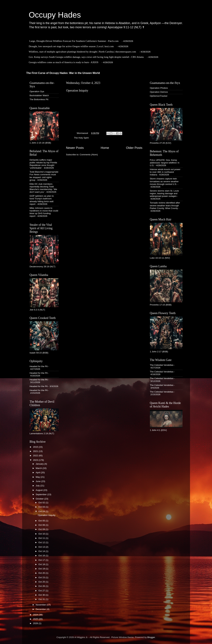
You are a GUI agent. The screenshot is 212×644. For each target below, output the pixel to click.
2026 (36, 623)
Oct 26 (42, 586)
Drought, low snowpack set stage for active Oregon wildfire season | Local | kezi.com (71, 46)
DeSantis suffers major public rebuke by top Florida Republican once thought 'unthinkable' (43, 164)
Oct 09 (42, 529)
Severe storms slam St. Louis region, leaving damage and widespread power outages (164, 193)
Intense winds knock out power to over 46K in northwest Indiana (165, 172)
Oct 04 (42, 511)
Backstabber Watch (39, 95)
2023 (36, 460)
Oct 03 (42, 507)
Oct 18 (42, 564)
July (38, 486)
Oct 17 (42, 560)
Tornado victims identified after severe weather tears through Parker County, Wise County (165, 205)
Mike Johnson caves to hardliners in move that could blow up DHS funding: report (44, 212)
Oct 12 (42, 542)
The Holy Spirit (81, 138)
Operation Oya (37, 91)
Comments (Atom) (89, 155)
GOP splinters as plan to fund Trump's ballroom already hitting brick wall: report (42, 200)
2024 (36, 615)
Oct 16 (42, 556)
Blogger (151, 637)
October (40, 499)
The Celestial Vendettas (162, 365)
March (39, 468)
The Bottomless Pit (39, 99)
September (42, 494)
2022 (36, 456)
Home (105, 148)
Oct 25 (42, 582)
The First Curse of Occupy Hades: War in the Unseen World (63, 73)
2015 (36, 447)
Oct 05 (42, 521)
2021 (36, 451)
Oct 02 (42, 503)
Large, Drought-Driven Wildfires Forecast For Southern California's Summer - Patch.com (74, 41)
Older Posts (134, 148)
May (38, 477)
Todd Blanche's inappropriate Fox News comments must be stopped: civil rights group (44, 176)
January (40, 464)
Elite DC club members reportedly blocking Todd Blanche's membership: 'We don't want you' (43, 188)
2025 (36, 619)
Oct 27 (42, 591)
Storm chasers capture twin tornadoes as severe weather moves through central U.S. (164, 181)
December (41, 609)
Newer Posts (75, 148)
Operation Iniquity (77, 91)
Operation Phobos (159, 88)
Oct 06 (42, 525)
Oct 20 (42, 573)
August (40, 490)
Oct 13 (42, 547)
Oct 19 (42, 569)
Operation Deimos (159, 92)
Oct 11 (42, 538)
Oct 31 (42, 599)
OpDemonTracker (159, 96)
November (41, 605)
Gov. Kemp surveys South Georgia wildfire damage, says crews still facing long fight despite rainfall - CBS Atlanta (86, 57)
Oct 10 (42, 534)
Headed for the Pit (39, 366)
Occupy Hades (55, 15)
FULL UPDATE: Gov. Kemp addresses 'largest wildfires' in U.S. (165, 163)
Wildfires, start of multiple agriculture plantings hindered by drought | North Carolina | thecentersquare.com (82, 52)
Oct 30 (42, 595)
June (39, 481)
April (38, 472)
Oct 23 (42, 577)
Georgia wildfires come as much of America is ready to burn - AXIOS (64, 62)
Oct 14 (42, 551)
